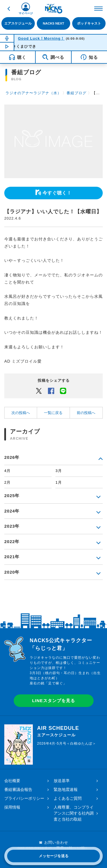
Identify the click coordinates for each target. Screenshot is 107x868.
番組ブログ (76, 93)
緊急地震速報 (66, 789)
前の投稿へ (86, 413)
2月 (7, 482)
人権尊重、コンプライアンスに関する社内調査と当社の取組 (74, 813)
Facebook (51, 391)
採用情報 (12, 807)
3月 (58, 471)
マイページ (26, 13)
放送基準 (62, 781)
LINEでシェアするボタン (63, 391)
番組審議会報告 (18, 789)
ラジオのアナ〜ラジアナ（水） (33, 93)
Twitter (39, 391)
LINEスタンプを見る (53, 701)
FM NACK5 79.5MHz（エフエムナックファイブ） (54, 9)
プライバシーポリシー (24, 798)
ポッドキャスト (89, 23)
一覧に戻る (53, 413)
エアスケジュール (18, 23)
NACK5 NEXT (53, 23)
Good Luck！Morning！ (41, 38)
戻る (9, 9)
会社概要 (12, 781)
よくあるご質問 (68, 798)
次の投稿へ (21, 413)
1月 (58, 482)
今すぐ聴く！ (57, 193)
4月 (7, 471)
